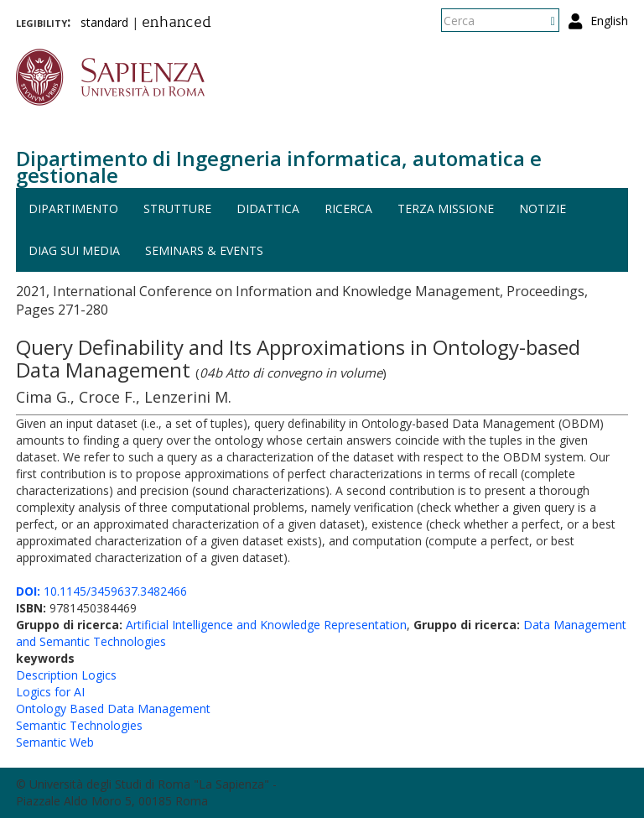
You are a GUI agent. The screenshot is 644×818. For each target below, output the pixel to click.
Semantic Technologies (79, 725)
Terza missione (446, 208)
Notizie (543, 208)
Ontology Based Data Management (113, 709)
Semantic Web (55, 742)
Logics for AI (50, 692)
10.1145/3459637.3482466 (101, 591)
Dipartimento (73, 208)
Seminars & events (204, 250)
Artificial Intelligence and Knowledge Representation (266, 625)
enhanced (177, 23)
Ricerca (348, 208)
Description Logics (66, 675)
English (609, 21)
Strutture (177, 208)
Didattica (268, 208)
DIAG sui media (74, 250)
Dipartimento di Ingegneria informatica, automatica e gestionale (279, 167)
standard (104, 22)
